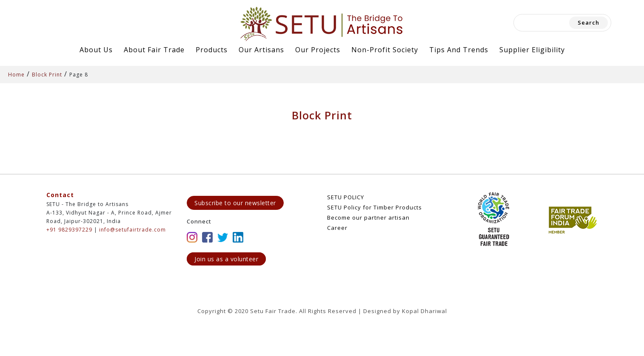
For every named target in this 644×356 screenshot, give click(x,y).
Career (337, 228)
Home (16, 75)
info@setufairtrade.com (133, 230)
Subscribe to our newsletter (235, 203)
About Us (96, 50)
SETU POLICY (346, 197)
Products (212, 50)
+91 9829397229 (69, 230)
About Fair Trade (154, 50)
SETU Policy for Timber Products (375, 207)
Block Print (47, 75)
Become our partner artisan (368, 218)
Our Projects (318, 50)
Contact (60, 195)
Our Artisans (261, 50)
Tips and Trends (459, 50)
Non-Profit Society (385, 50)
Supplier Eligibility (532, 50)
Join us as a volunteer (226, 259)
